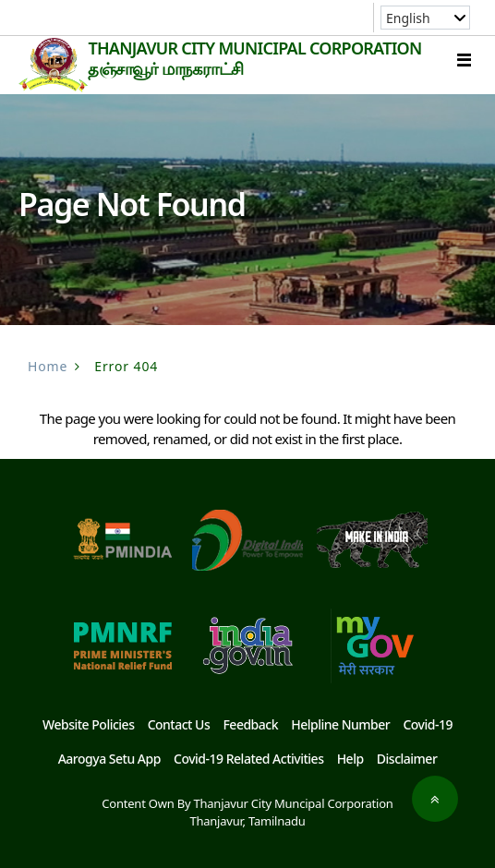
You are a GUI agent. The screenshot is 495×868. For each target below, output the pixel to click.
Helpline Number (340, 724)
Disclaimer (407, 759)
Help (350, 759)
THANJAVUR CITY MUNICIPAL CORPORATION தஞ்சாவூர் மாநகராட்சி (254, 59)
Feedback (250, 724)
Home (48, 366)
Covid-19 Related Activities (248, 759)
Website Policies (88, 724)
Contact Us (179, 724)
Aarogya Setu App (109, 759)
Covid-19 (428, 724)
